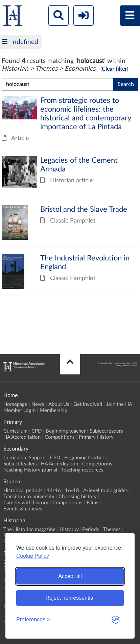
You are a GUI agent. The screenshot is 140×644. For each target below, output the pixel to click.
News (38, 404)
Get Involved (88, 404)
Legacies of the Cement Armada (70, 174)
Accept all (70, 576)
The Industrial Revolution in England (70, 271)
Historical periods (23, 491)
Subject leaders (106, 431)
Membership (53, 410)
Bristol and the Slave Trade (70, 223)
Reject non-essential (70, 598)
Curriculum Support (25, 458)
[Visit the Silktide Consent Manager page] (116, 620)
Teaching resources (82, 470)
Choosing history (78, 497)
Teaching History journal (30, 470)
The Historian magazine (29, 530)
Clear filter (114, 69)
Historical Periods (79, 530)
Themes (112, 530)
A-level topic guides (106, 491)
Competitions (60, 437)
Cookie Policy (33, 556)
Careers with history (26, 503)
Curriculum (15, 431)
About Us (59, 404)
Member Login (19, 410)
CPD (37, 431)
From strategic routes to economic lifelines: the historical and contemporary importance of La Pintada (70, 122)
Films (92, 503)
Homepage (15, 404)
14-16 (54, 491)
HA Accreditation (22, 437)
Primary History (96, 437)
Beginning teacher (66, 431)
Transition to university (29, 497)
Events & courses (23, 509)
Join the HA (119, 404)
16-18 (72, 491)
